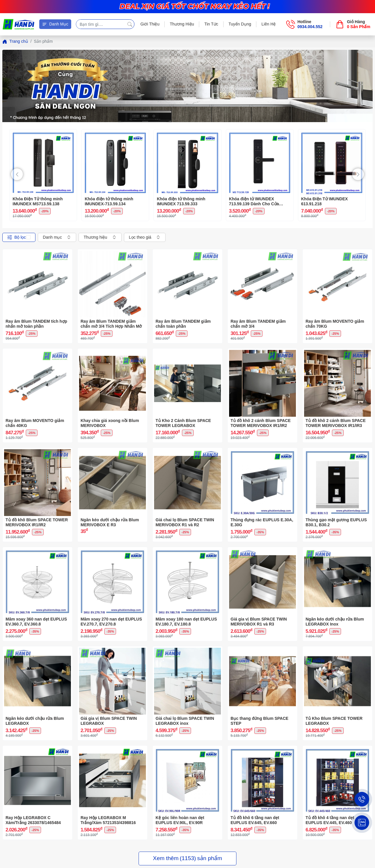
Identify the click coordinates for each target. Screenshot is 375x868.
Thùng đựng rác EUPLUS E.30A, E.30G (262, 522)
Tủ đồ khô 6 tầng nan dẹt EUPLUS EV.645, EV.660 (255, 820)
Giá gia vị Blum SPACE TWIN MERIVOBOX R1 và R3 (259, 622)
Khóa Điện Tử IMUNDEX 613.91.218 (324, 201)
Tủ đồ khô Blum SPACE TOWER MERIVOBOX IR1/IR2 (37, 522)
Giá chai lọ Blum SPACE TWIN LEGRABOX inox (185, 721)
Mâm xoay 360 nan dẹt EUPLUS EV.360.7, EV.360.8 (36, 622)
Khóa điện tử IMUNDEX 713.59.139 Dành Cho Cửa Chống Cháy (254, 201)
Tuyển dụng (240, 24)
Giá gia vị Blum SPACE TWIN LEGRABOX (109, 721)
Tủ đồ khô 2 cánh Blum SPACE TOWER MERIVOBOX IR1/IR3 (336, 423)
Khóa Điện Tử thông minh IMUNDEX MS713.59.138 (38, 201)
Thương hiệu (182, 24)
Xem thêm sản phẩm (187, 858)
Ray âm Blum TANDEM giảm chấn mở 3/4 (258, 324)
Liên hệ (269, 24)
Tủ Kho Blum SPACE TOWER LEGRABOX (334, 721)
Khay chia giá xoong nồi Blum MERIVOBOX (110, 423)
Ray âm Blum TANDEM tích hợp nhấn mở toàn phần (36, 324)
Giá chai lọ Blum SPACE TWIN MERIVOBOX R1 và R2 (185, 522)
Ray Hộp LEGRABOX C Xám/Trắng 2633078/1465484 (33, 820)
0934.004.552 (310, 27)
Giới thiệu (150, 24)
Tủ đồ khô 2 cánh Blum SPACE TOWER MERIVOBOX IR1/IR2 (261, 423)
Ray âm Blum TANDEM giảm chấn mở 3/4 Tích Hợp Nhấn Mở (111, 324)
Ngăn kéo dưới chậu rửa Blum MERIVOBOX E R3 (110, 522)
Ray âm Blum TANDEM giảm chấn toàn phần (183, 324)
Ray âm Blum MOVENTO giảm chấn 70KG (335, 324)
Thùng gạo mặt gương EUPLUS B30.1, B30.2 (336, 522)
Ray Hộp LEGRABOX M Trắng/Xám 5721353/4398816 (108, 820)
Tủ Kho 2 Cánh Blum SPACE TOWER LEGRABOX (183, 423)
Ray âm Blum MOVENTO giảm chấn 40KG (35, 423)
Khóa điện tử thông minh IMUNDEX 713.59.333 (181, 201)
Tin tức (211, 24)
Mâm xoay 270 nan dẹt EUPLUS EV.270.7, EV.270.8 (111, 622)
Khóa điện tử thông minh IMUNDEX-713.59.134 (109, 201)
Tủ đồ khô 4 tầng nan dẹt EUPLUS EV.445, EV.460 (330, 820)
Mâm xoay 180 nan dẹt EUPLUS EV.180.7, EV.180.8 (186, 622)
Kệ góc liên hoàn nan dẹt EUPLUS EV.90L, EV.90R (180, 820)
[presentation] (17, 174)
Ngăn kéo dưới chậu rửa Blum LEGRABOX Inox (335, 622)
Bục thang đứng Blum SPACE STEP (259, 721)
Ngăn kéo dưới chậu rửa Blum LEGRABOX (35, 721)
